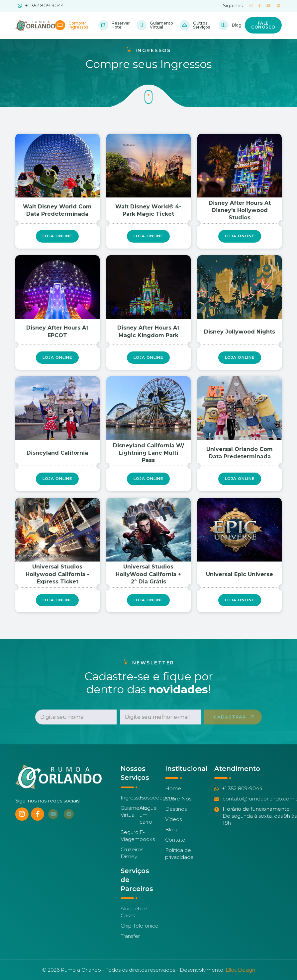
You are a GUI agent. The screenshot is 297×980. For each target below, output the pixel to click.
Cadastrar (230, 723)
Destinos (176, 816)
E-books (147, 842)
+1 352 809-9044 (41, 6)
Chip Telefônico (140, 932)
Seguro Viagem (130, 842)
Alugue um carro (148, 821)
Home (173, 795)
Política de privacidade (179, 860)
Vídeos (173, 826)
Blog (171, 836)
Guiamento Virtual (134, 818)
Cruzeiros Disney (132, 859)
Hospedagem (157, 804)
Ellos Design (240, 970)
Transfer (130, 943)
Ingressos (132, 804)
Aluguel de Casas (134, 919)
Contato (175, 846)
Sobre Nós (178, 805)
